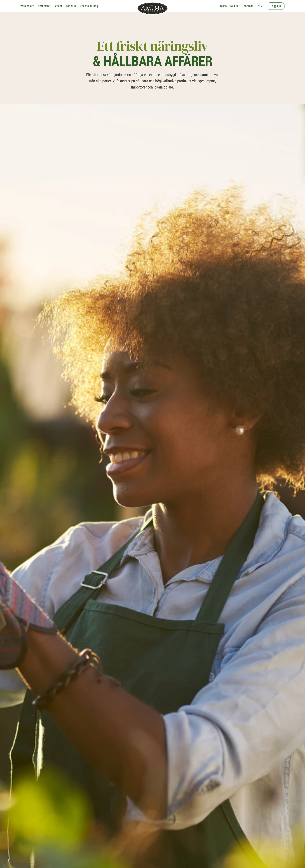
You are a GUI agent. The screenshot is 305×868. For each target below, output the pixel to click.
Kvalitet (235, 6)
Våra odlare (27, 6)
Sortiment (44, 6)
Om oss (222, 6)
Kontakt (248, 6)
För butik (71, 6)
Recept (58, 6)
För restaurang (89, 6)
